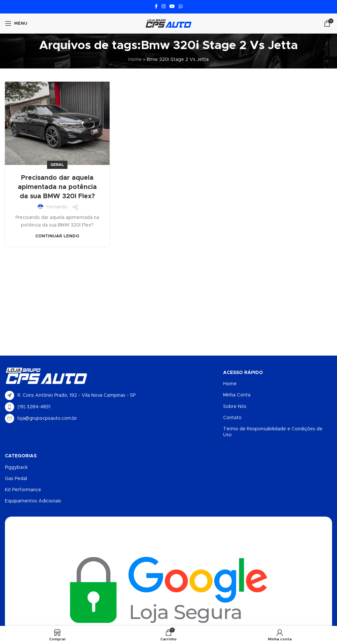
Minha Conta (237, 395)
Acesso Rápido (243, 373)
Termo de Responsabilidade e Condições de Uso (273, 432)
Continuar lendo (57, 236)
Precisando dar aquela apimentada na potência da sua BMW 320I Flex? (57, 187)
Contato (232, 418)
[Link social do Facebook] (156, 7)
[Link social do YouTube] (172, 7)
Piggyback (16, 468)
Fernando (57, 207)
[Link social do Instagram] (164, 7)
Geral (57, 165)
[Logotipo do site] (168, 23)
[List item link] (87, 407)
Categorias (21, 456)
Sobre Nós (235, 407)
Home (135, 60)
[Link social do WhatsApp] (181, 7)
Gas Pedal (16, 479)
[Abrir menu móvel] (16, 23)
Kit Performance (23, 490)
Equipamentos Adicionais (33, 501)
